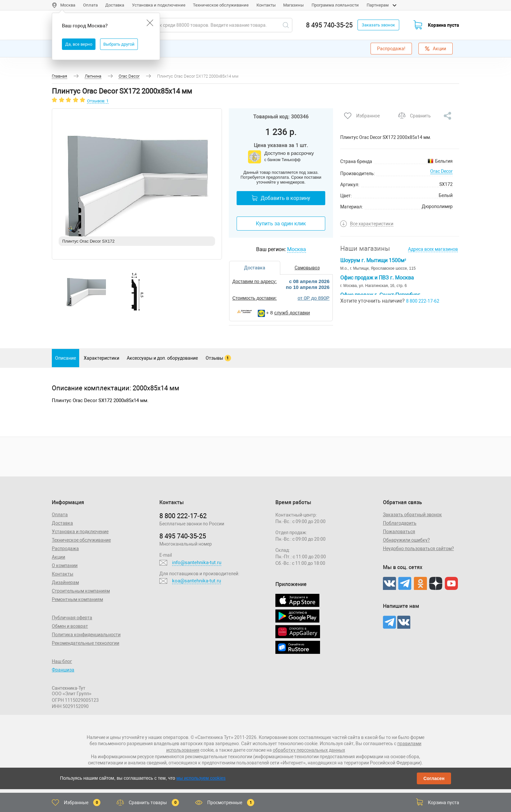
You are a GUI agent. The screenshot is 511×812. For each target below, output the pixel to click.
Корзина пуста (444, 25)
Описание (66, 358)
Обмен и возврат (70, 626)
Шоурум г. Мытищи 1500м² (373, 260)
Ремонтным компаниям (77, 599)
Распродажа (65, 549)
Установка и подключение (159, 5)
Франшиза (63, 670)
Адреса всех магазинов (433, 249)
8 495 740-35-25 (329, 25)
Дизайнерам (65, 582)
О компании (65, 565)
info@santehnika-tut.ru (197, 563)
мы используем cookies (201, 778)
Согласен (434, 778)
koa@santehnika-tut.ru (197, 581)
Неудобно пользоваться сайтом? (418, 549)
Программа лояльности (335, 5)
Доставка (115, 5)
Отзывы (218, 358)
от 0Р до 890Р (314, 298)
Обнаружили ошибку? (406, 540)
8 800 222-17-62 (423, 301)
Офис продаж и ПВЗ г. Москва (377, 278)
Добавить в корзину (281, 198)
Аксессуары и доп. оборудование (162, 358)
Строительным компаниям (81, 591)
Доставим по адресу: (255, 281)
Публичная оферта (72, 618)
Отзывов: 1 (98, 101)
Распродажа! (391, 49)
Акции (436, 49)
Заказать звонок (378, 25)
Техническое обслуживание (221, 5)
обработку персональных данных (309, 750)
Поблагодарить (400, 523)
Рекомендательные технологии (86, 643)
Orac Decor (441, 171)
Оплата (90, 5)
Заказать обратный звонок (412, 515)
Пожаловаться (399, 532)
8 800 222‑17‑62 (183, 516)
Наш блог (62, 661)
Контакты (266, 5)
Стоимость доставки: (255, 298)
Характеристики (102, 358)
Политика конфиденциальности (86, 635)
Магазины (293, 5)
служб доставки (292, 313)
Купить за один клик (281, 224)
